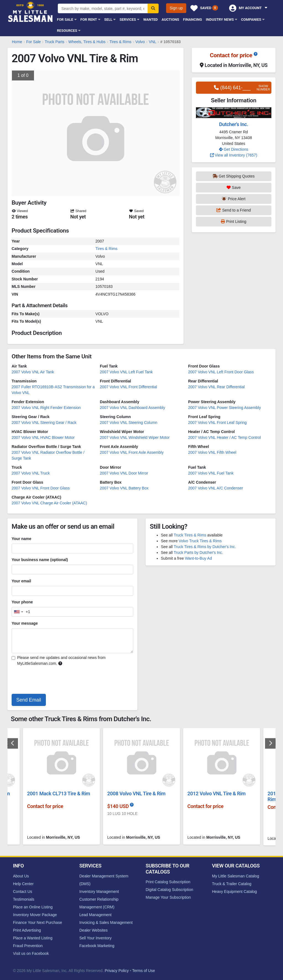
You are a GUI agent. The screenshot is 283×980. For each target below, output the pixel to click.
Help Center (23, 884)
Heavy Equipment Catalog (234, 892)
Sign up (176, 8)
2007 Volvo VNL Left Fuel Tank (126, 372)
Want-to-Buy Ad (198, 558)
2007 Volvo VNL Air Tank (33, 372)
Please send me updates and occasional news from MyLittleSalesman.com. (61, 660)
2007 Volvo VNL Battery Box (124, 488)
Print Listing (234, 221)
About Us (21, 876)
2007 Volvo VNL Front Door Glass (41, 488)
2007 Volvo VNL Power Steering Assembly (225, 408)
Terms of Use (143, 971)
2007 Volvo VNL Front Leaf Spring (218, 423)
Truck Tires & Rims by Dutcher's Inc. (205, 547)
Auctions (171, 19)
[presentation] (54, 681)
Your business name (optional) (40, 560)
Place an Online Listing (33, 907)
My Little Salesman (31, 12)
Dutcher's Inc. (234, 124)
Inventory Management (99, 892)
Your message (25, 623)
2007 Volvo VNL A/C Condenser (216, 488)
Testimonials (24, 899)
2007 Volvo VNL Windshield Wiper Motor (135, 437)
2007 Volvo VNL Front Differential (128, 387)
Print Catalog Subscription (168, 882)
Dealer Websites (93, 930)
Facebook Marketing (97, 946)
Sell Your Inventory (95, 938)
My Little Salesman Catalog (235, 876)
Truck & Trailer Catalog (232, 884)
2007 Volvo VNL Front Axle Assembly (132, 452)
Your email (21, 581)
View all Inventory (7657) (234, 155)
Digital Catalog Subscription (169, 890)
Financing (192, 19)
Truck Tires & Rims (190, 535)
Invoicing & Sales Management (106, 922)
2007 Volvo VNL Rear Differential (217, 387)
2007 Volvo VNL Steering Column (129, 423)
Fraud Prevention (28, 946)
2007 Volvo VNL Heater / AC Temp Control (225, 437)
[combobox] (21, 612)
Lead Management (95, 915)
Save (234, 187)
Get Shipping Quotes (234, 176)
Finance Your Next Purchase (37, 922)
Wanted (150, 19)
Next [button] (270, 743)
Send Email (29, 700)
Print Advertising (27, 930)
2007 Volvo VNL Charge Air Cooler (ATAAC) (49, 503)
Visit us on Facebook (31, 953)
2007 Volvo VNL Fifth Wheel (212, 452)
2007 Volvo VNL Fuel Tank (211, 473)
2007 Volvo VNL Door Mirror (124, 473)
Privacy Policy (117, 971)
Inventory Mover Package (35, 915)
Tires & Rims (106, 249)
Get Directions (234, 149)
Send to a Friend (234, 210)
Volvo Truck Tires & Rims (200, 541)
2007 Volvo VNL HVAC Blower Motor (43, 437)
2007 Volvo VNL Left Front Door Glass (221, 372)
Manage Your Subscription (168, 897)
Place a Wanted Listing (33, 938)
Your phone (22, 602)
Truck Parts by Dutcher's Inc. (198, 552)
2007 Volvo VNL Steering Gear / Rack (44, 423)
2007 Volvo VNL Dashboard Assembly (132, 408)
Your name (21, 539)
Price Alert (234, 199)
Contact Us (23, 892)
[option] (141, 789)
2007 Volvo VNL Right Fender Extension (46, 408)
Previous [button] (13, 743)
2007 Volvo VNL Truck (31, 473)
